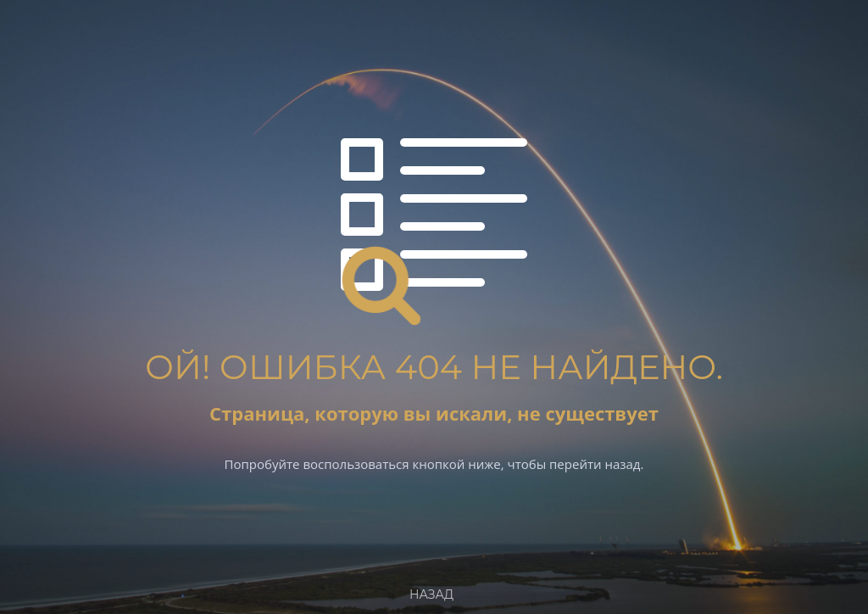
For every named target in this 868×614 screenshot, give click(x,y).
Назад (431, 594)
